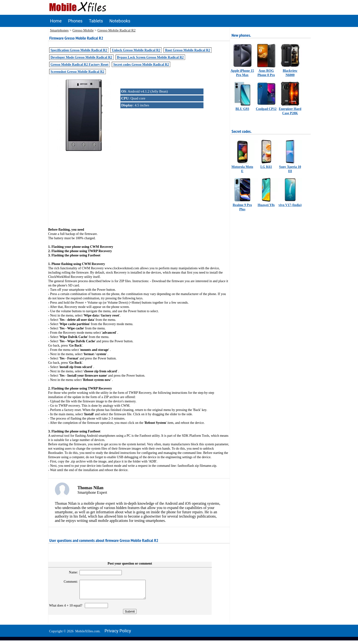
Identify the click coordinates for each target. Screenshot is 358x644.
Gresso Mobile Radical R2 (117, 30)
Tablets (96, 21)
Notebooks (120, 21)
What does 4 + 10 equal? (67, 609)
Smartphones (59, 30)
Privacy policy (118, 634)
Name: (71, 572)
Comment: (69, 582)
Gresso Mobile (83, 30)
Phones (75, 21)
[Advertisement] (139, 185)
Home (56, 21)
